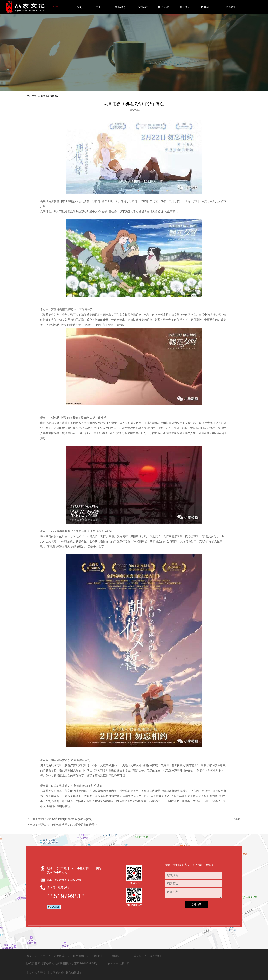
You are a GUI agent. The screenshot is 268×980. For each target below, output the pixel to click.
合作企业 (163, 7)
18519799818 (66, 896)
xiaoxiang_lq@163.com (68, 880)
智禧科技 (124, 964)
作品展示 (142, 7)
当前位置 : (33, 96)
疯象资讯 (55, 96)
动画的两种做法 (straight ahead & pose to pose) (65, 819)
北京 (56, 7)
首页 (79, 7)
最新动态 (120, 7)
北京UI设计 (73, 973)
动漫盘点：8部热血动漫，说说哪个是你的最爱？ (68, 825)
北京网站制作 (56, 973)
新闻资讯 (185, 7)
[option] (134, 45)
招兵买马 (206, 7)
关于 (98, 7)
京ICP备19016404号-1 (87, 963)
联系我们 (231, 7)
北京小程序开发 (36, 973)
